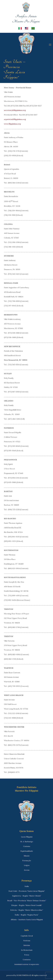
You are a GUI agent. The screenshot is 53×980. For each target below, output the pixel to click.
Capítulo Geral (27, 936)
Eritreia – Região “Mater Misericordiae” (27, 910)
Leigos (27, 865)
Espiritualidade (27, 851)
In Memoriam (27, 950)
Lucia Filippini (27, 837)
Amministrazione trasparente (27, 964)
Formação (27, 861)
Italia (27, 886)
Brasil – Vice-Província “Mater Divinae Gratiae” (27, 901)
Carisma (27, 846)
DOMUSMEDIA (23, 975)
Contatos (27, 960)
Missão (27, 856)
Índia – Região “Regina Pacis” (27, 915)
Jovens (27, 870)
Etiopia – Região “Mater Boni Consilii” (27, 905)
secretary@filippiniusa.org (15, 110)
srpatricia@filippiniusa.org (15, 119)
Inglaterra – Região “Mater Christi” (27, 896)
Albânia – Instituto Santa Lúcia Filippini (27, 919)
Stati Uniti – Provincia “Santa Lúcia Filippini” (27, 891)
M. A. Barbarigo (27, 842)
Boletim (27, 945)
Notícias (27, 941)
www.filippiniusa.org (12, 124)
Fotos (27, 955)
